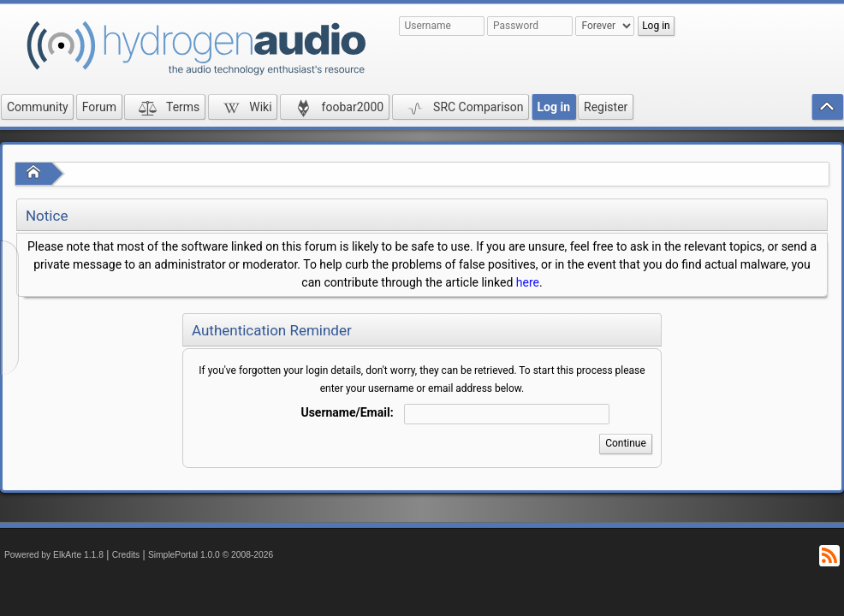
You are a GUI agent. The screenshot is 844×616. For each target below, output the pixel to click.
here (528, 282)
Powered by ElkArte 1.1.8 (54, 555)
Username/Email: (347, 412)
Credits (126, 555)
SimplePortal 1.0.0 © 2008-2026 (211, 555)
